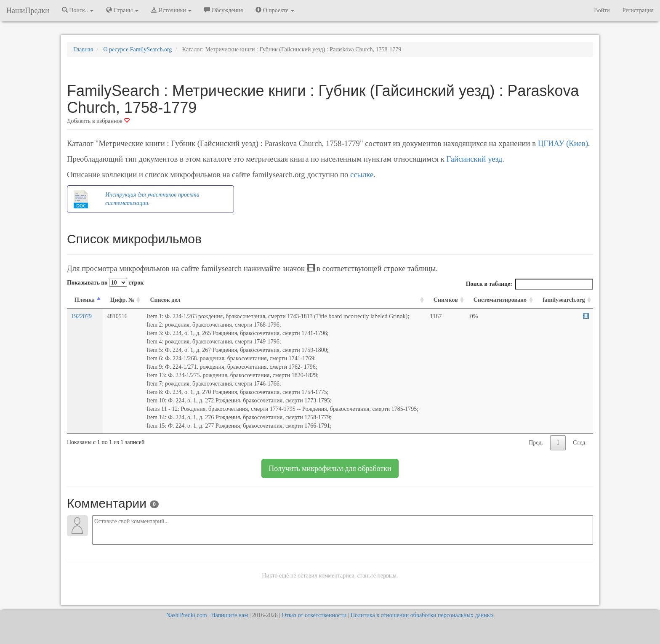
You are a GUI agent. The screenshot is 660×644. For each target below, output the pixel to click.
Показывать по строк (105, 283)
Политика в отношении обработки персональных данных (422, 615)
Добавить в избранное (98, 121)
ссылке (362, 174)
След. (580, 443)
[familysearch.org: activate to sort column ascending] (564, 300)
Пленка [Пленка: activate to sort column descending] (85, 300)
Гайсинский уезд (474, 159)
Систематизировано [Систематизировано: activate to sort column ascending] (500, 300)
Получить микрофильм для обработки (330, 468)
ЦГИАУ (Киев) (563, 143)
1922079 (81, 316)
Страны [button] (122, 10)
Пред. (536, 443)
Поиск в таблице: (530, 284)
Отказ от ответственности (314, 615)
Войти (602, 10)
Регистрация (638, 10)
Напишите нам (229, 615)
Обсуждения (224, 10)
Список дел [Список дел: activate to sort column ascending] (165, 300)
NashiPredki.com (187, 615)
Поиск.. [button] (78, 10)
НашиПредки (28, 11)
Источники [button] (171, 10)
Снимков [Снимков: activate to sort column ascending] (446, 300)
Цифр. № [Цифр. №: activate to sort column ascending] (122, 300)
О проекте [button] (275, 10)
